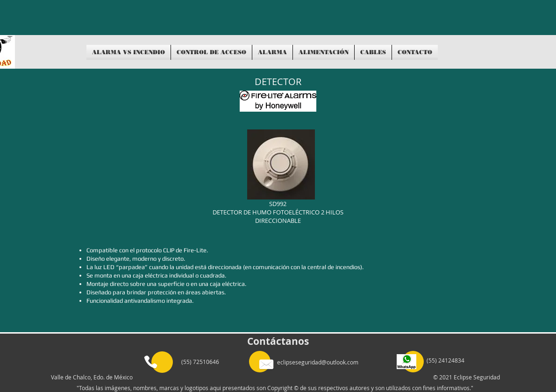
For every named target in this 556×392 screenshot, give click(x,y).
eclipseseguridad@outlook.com (318, 362)
